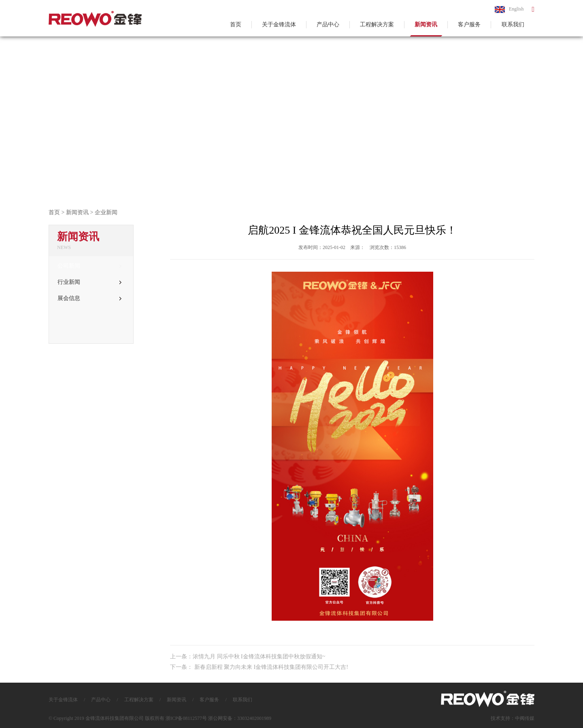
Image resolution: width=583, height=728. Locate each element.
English (509, 10)
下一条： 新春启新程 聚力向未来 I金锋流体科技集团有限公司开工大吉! (259, 667)
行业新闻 (89, 282)
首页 (236, 24)
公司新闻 (89, 266)
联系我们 (513, 24)
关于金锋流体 (279, 24)
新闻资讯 (426, 24)
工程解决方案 (377, 24)
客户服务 (469, 24)
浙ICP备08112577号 (186, 718)
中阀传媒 (525, 718)
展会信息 (89, 298)
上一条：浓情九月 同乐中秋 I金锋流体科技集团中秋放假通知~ (248, 657)
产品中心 (328, 24)
